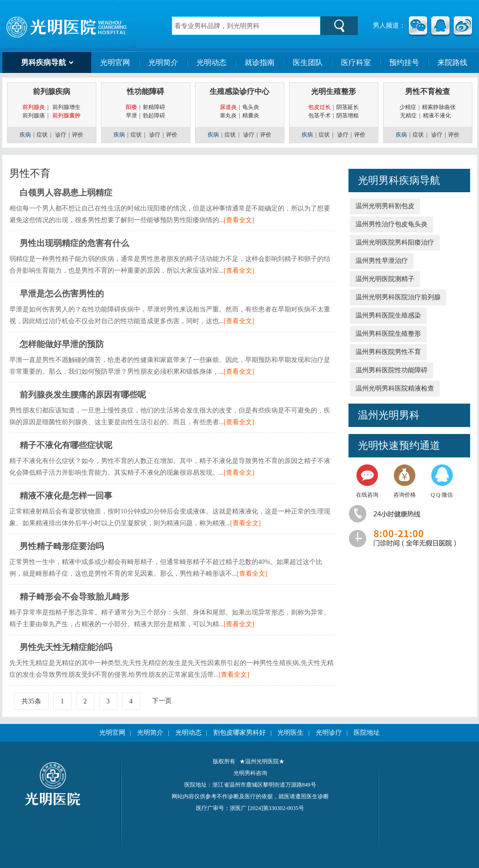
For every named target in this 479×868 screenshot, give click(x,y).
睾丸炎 (228, 116)
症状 (42, 135)
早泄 (131, 116)
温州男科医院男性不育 (388, 352)
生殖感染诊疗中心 (239, 91)
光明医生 (290, 733)
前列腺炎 (34, 107)
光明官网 (115, 62)
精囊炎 (251, 116)
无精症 (408, 116)
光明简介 (163, 62)
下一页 (162, 701)
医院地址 (367, 733)
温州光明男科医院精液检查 (395, 388)
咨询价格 (405, 481)
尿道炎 (228, 107)
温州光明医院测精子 (385, 279)
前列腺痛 (34, 116)
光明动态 (211, 62)
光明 (368, 445)
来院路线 (452, 62)
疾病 (25, 135)
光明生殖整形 (334, 91)
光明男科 (378, 180)
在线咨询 (367, 481)
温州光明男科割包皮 (385, 206)
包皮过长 (319, 107)
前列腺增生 (66, 107)
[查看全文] (239, 220)
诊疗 (61, 135)
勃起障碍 (154, 116)
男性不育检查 (428, 91)
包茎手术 (319, 116)
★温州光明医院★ (262, 761)
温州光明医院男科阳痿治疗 (395, 242)
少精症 (408, 107)
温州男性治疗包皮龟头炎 (392, 224)
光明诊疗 (329, 733)
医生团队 (308, 62)
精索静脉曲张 (439, 107)
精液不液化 (439, 116)
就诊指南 (260, 62)
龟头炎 (251, 107)
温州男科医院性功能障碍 (392, 370)
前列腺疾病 (51, 91)
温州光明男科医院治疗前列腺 (398, 297)
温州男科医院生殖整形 (388, 334)
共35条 (31, 701)
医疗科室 (356, 62)
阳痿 (131, 107)
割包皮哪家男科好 (239, 733)
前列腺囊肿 (66, 116)
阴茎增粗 (348, 116)
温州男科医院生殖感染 (388, 315)
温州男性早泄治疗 (382, 261)
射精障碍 (154, 107)
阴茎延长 (348, 107)
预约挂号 (404, 62)
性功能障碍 (145, 91)
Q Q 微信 (442, 481)
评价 (78, 135)
